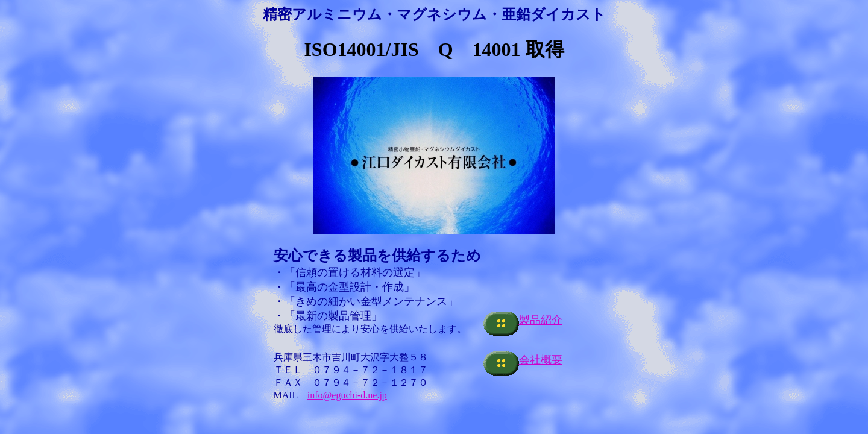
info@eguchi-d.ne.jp (347, 395)
